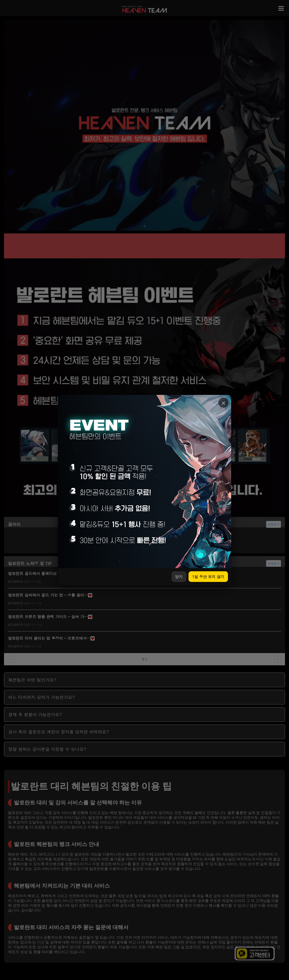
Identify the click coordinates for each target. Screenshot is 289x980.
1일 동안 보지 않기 (208, 577)
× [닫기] (224, 403)
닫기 (179, 577)
